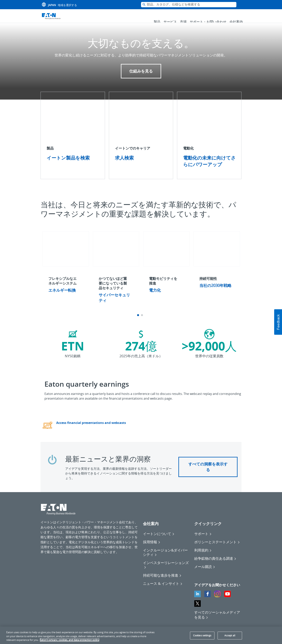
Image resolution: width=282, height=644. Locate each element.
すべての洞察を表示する (208, 472)
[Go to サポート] (203, 539)
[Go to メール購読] (205, 572)
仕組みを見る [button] (141, 77)
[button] (278, 322)
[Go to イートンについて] (159, 539)
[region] (141, 635)
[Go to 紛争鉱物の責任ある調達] (215, 564)
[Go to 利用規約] (203, 556)
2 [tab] (142, 321)
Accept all (230, 635)
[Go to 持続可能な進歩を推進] (162, 581)
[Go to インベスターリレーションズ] (167, 570)
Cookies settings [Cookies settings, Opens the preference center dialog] (202, 635)
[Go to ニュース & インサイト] (163, 589)
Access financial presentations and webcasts (91, 428)
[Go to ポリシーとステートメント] (217, 547)
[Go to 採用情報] (152, 547)
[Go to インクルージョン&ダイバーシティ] (167, 558)
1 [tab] (139, 321)
